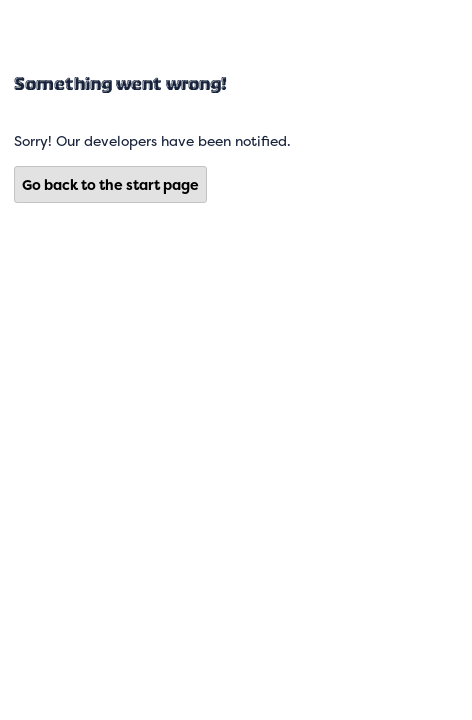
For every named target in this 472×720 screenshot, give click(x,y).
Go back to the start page (110, 184)
